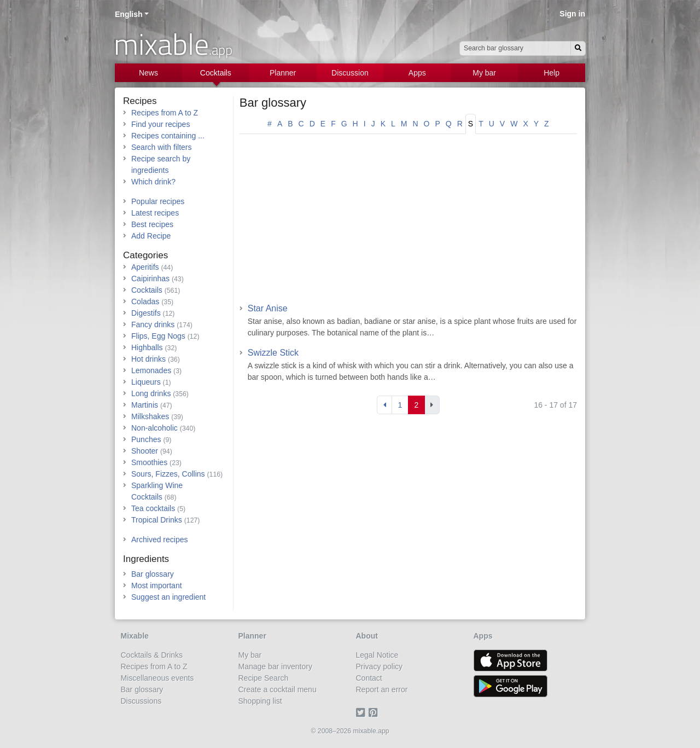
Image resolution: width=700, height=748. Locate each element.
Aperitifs (145, 267)
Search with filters (161, 147)
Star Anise (268, 308)
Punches (146, 439)
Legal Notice (377, 655)
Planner (283, 73)
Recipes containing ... (168, 136)
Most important (157, 585)
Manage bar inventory (275, 666)
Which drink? (153, 182)
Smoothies (149, 462)
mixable (173, 44)
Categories (145, 255)
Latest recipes (155, 213)
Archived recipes (160, 540)
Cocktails (216, 73)
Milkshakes (150, 416)
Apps (417, 73)
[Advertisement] (408, 222)
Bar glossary (273, 103)
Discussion (350, 73)
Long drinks (151, 393)
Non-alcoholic (154, 428)
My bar (484, 73)
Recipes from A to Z (165, 113)
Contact (369, 678)
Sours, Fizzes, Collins (168, 474)
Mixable (135, 636)
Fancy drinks (153, 324)
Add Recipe (151, 236)
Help (552, 73)
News (148, 73)
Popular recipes (158, 201)
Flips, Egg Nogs (158, 336)
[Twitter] (362, 712)
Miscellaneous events (157, 678)
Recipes (140, 101)
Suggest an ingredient (168, 597)
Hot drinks (148, 359)
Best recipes (152, 224)
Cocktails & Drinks (152, 655)
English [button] (129, 14)
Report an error (382, 689)
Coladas (145, 301)
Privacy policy (380, 666)
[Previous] (384, 405)
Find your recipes (161, 124)
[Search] (578, 48)
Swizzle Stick (273, 353)
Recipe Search (264, 678)
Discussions (141, 701)
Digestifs (146, 313)
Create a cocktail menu (278, 689)
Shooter (145, 451)
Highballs (147, 347)
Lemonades (151, 370)
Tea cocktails (153, 508)
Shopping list (260, 701)
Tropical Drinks (157, 520)
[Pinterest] (375, 712)
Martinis (145, 405)
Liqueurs (146, 382)
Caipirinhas (150, 279)
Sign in (572, 14)
